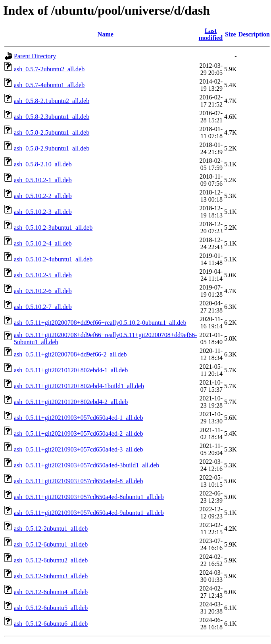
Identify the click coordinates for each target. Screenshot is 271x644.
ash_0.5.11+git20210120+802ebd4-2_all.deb (71, 402)
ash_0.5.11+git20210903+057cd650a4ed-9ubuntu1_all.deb (89, 513)
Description (254, 34)
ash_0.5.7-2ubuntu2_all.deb (49, 69)
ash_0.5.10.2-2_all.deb (43, 196)
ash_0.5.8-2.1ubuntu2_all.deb (52, 101)
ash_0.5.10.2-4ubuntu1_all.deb (53, 259)
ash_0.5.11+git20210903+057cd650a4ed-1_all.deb (78, 418)
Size (231, 34)
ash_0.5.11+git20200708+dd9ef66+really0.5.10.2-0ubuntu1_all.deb (100, 323)
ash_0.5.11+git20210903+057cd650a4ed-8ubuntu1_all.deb (89, 497)
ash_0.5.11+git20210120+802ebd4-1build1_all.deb (79, 386)
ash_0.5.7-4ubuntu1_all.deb (49, 85)
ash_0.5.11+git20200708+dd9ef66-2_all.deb (70, 354)
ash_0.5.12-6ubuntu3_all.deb (51, 576)
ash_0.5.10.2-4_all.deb (43, 243)
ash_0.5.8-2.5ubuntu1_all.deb (52, 132)
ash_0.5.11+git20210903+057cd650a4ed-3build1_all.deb (86, 465)
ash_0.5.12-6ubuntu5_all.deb (51, 608)
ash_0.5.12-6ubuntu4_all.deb (51, 592)
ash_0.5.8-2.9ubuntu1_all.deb (52, 148)
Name (106, 34)
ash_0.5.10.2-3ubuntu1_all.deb (53, 228)
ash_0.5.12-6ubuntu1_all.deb (51, 544)
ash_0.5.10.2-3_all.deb (43, 212)
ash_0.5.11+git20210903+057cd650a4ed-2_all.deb (78, 433)
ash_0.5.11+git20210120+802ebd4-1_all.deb (71, 370)
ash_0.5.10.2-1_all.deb (43, 180)
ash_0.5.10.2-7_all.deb (43, 307)
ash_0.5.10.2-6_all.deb (43, 291)
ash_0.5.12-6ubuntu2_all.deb (51, 560)
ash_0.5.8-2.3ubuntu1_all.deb (52, 117)
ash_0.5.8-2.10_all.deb (43, 164)
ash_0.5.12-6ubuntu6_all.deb (51, 624)
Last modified (211, 34)
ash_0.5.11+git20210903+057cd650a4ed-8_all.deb (78, 481)
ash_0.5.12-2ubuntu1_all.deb (51, 529)
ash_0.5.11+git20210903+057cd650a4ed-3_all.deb (78, 449)
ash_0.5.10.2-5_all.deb (43, 275)
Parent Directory (35, 56)
